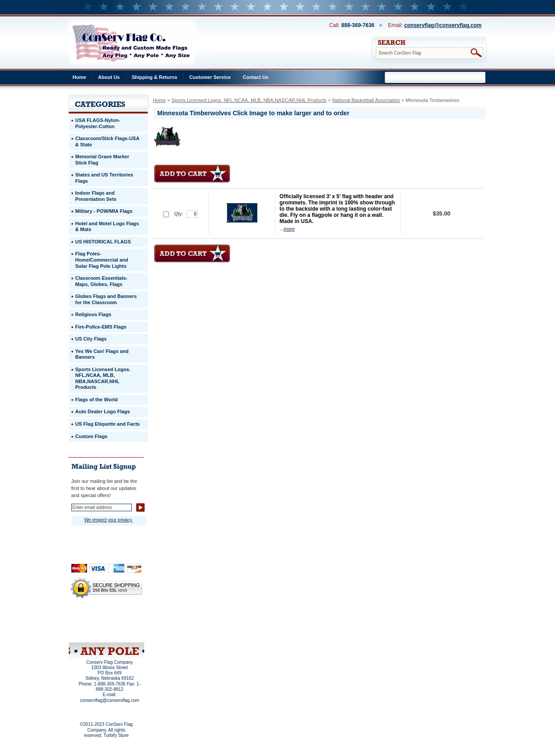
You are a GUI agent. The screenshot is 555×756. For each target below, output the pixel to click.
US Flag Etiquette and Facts (108, 424)
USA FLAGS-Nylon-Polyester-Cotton (98, 123)
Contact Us (256, 77)
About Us (109, 77)
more (289, 229)
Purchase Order (124, 625)
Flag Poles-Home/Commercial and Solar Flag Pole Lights (102, 260)
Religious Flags (93, 314)
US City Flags (91, 339)
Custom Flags (92, 436)
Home (80, 77)
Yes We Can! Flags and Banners (102, 354)
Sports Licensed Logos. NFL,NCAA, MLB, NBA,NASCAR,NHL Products (249, 100)
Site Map (89, 631)
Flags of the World (97, 400)
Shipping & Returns (155, 77)
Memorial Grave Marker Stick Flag (102, 160)
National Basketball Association (366, 100)
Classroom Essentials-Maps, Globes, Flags (102, 281)
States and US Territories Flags (104, 178)
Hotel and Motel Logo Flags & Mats (107, 227)
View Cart (123, 631)
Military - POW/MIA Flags (104, 211)
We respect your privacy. (108, 520)
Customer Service (210, 77)
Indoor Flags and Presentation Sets (96, 196)
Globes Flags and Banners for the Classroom (106, 299)
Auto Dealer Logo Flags (103, 411)
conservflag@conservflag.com (443, 25)
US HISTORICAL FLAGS (103, 242)
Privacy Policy (91, 619)
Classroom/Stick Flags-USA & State (108, 141)
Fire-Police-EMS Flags (101, 327)
